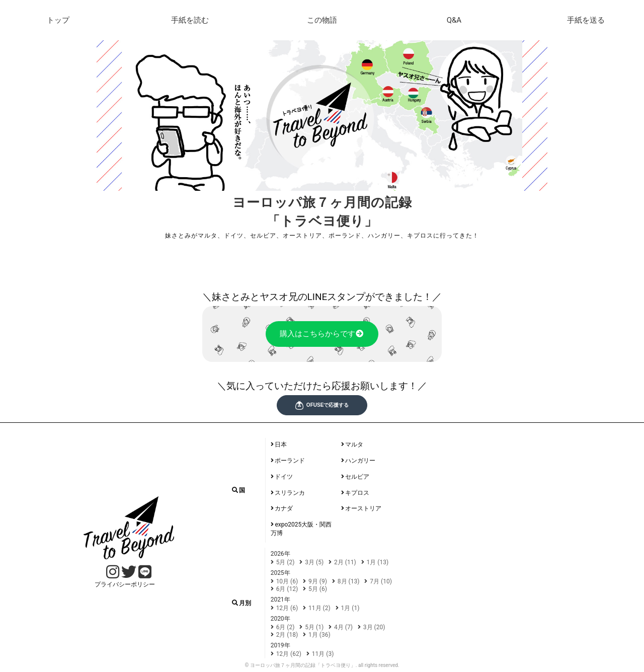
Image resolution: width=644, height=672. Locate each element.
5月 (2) (286, 562)
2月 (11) (345, 562)
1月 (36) (319, 635)
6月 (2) (286, 627)
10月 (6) (287, 581)
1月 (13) (378, 562)
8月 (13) (349, 581)
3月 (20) (374, 627)
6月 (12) (287, 589)
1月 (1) (350, 608)
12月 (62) (289, 654)
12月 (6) (287, 608)
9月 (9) (318, 581)
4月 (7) (343, 627)
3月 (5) (314, 562)
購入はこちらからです (322, 334)
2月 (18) (287, 635)
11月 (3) (323, 654)
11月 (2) (319, 608)
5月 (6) (318, 589)
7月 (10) (381, 581)
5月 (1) (314, 627)
